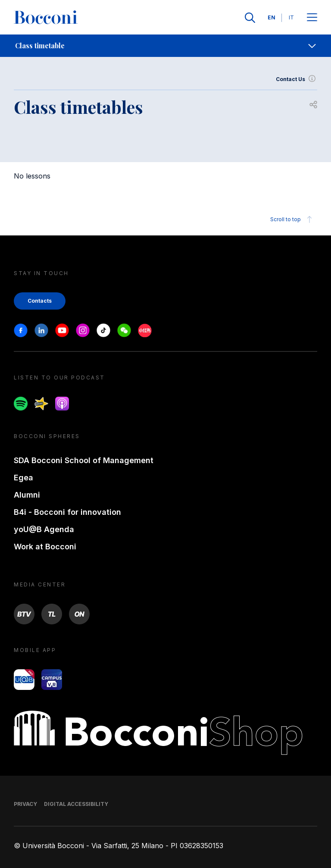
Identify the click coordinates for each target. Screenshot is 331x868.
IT (291, 17)
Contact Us (297, 79)
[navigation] (165, 46)
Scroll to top (292, 219)
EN (272, 17)
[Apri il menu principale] (312, 18)
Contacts (40, 301)
